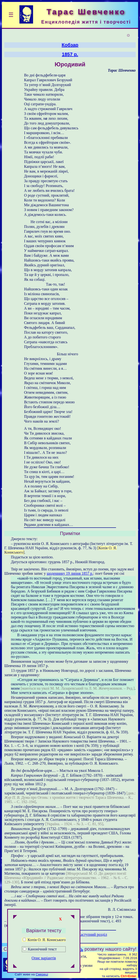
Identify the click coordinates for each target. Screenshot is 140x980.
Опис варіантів (44, 958)
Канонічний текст (42, 949)
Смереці (42, 974)
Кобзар (70, 45)
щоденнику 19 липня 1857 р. (70, 573)
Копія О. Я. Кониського (44, 940)
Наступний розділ (92, 934)
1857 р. (70, 54)
